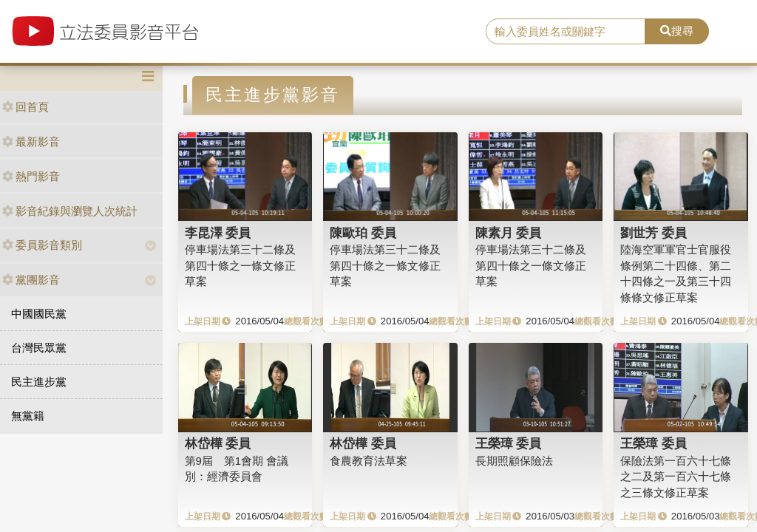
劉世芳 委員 (654, 233)
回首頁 (26, 107)
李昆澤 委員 (218, 233)
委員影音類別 (42, 245)
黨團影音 (31, 280)
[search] (566, 32)
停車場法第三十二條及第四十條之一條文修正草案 (240, 265)
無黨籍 (28, 416)
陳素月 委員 (509, 233)
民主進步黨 (39, 382)
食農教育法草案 (369, 461)
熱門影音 (31, 176)
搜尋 (677, 31)
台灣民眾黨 (39, 348)
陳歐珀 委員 (363, 233)
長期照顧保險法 (514, 461)
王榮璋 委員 (509, 443)
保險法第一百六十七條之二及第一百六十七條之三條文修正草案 (676, 477)
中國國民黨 (39, 314)
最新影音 (31, 141)
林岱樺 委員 (218, 443)
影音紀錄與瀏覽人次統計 (70, 211)
